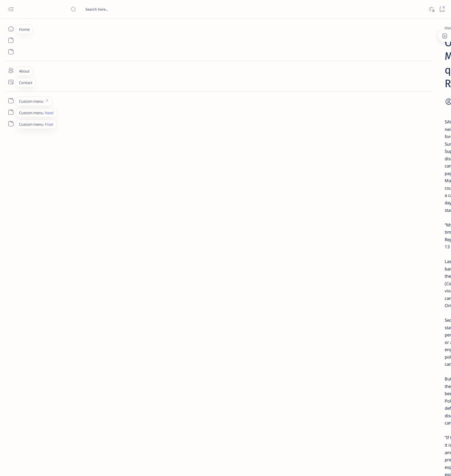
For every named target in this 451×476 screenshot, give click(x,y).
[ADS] (334, 315)
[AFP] (375, 315)
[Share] (294, 60)
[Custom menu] (11, 101)
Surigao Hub (81, 465)
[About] (11, 71)
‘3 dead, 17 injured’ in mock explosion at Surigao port (352, 237)
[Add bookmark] (279, 60)
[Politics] (101, 28)
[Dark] (431, 9)
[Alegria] (344, 156)
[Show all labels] (326, 329)
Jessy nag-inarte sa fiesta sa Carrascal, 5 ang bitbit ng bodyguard (353, 139)
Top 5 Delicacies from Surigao (355, 98)
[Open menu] (11, 9)
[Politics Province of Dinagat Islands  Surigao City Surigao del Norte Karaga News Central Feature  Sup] (334, 272)
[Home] (11, 29)
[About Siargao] (375, 287)
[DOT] (344, 188)
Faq (372, 348)
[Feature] (346, 90)
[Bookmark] (442, 9)
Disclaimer (337, 348)
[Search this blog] (114, 9)
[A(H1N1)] (334, 287)
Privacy (357, 348)
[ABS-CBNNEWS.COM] (334, 301)
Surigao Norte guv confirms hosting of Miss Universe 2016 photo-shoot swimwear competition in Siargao (355, 205)
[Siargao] (111, 397)
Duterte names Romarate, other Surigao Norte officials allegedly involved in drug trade (358, 170)
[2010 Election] (375, 272)
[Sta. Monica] (137, 397)
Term (318, 348)
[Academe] (375, 301)
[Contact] (11, 82)
